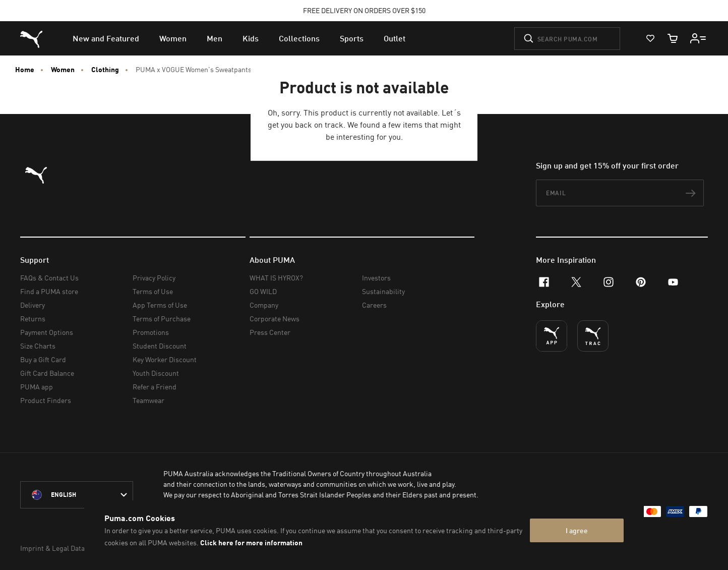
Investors (376, 278)
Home (25, 70)
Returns (33, 319)
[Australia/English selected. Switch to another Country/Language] (77, 495)
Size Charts (38, 346)
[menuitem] (106, 38)
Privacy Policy (154, 278)
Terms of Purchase (162, 319)
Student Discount (160, 346)
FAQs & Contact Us (49, 278)
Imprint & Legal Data (52, 548)
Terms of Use (153, 291)
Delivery (33, 305)
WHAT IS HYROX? (276, 278)
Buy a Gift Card (43, 359)
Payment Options (47, 332)
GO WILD (263, 291)
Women (63, 70)
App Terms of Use (160, 305)
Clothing (105, 70)
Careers (374, 305)
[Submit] (529, 38)
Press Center (270, 332)
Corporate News (275, 319)
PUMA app (37, 387)
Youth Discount (156, 373)
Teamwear (148, 400)
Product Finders (46, 400)
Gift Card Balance (47, 373)
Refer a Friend (155, 387)
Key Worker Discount (165, 359)
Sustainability (383, 291)
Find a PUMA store (49, 291)
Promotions (151, 332)
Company (264, 305)
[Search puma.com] (567, 39)
